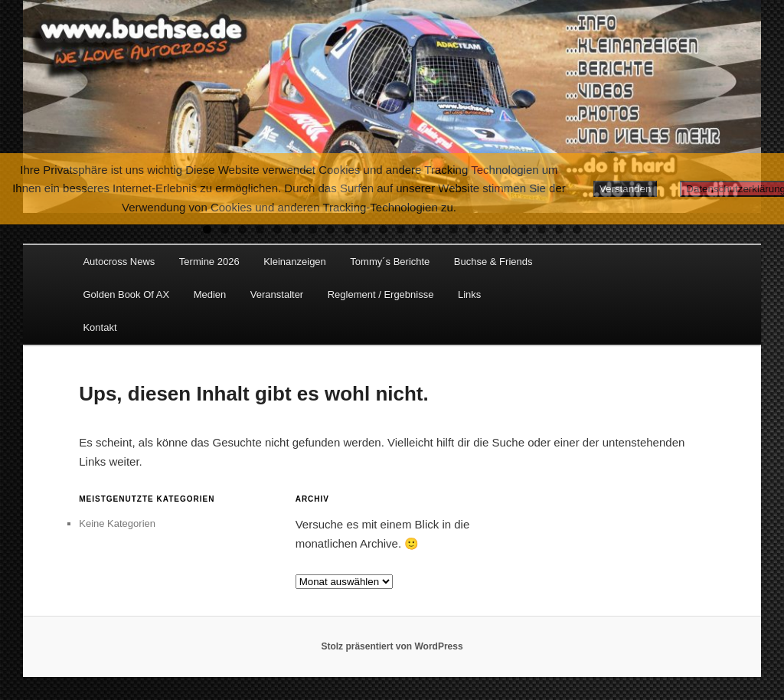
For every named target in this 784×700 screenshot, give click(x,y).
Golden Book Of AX (126, 294)
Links (469, 294)
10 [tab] (366, 229)
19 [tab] (524, 229)
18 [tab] (506, 229)
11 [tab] (383, 229)
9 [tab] (348, 229)
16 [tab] (471, 229)
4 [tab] (260, 229)
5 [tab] (278, 229)
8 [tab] (330, 229)
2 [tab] (225, 229)
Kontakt (100, 327)
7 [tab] (313, 229)
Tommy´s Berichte (390, 262)
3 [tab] (242, 229)
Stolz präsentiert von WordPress (392, 646)
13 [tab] (418, 229)
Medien (210, 294)
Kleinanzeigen (295, 262)
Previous (42, 103)
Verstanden (625, 189)
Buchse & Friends (493, 262)
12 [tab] (401, 229)
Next (742, 103)
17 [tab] (489, 229)
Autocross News (119, 262)
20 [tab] (542, 229)
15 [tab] (454, 229)
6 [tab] (295, 229)
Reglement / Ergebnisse (381, 294)
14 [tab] (436, 229)
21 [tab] (559, 229)
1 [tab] (207, 229)
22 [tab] (577, 229)
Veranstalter (277, 294)
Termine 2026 (209, 262)
